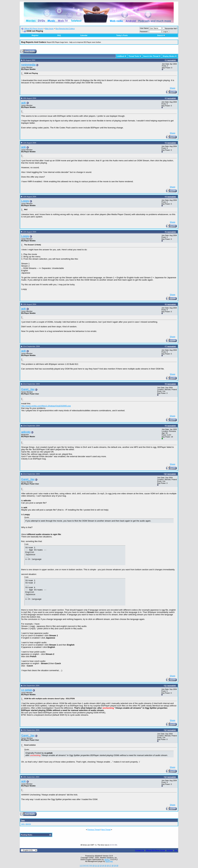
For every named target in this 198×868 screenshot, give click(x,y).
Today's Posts (122, 35)
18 (112, 866)
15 (105, 866)
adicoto (26, 432)
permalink (172, 60)
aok (24, 103)
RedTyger (109, 861)
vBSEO (107, 859)
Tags (23, 820)
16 (108, 866)
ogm (23, 824)
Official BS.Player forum (155, 850)
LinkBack (121, 56)
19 (115, 866)
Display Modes (169, 56)
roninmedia (28, 65)
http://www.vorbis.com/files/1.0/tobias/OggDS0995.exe (46, 406)
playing (28, 824)
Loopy (25, 201)
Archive (170, 850)
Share (172, 88)
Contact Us (140, 850)
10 (94, 866)
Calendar (84, 35)
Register (35, 35)
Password (144, 31)
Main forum (49, 29)
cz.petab (27, 690)
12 (98, 866)
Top (176, 850)
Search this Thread (151, 56)
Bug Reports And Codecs (65, 29)
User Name (144, 28)
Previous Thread (94, 830)
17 (110, 866)
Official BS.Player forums (34, 29)
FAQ (59, 35)
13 (101, 866)
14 (103, 866)
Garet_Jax (28, 389)
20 (117, 866)
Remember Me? (170, 29)
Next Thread (106, 830)
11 (96, 866)
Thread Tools (134, 56)
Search (161, 35)
